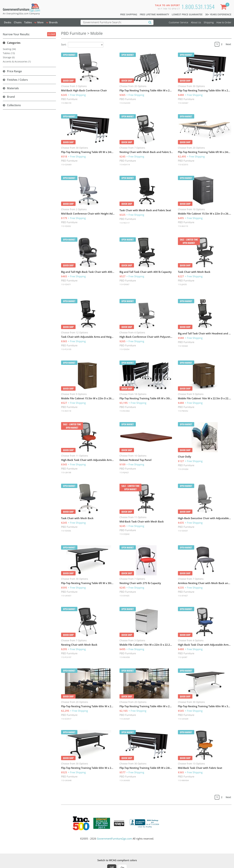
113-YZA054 (124, 349)
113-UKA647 (125, 719)
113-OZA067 (183, 103)
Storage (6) (9, 57)
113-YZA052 (66, 226)
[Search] (150, 22)
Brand (11, 97)
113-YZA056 (66, 531)
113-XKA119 (183, 226)
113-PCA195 (66, 349)
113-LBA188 (66, 472)
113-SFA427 (183, 596)
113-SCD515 (183, 165)
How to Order (224, 22)
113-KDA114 (125, 165)
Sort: (64, 44)
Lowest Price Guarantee (187, 14)
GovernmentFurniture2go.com (114, 839)
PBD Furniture (69, 99)
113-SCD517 (66, 719)
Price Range (14, 71)
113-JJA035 (182, 284)
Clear (52, 34)
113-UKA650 (125, 780)
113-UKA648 (66, 780)
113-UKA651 (66, 596)
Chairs (18, 22)
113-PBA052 (183, 411)
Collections (14, 105)
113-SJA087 (183, 657)
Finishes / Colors (17, 80)
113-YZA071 (66, 284)
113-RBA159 (66, 103)
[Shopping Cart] (224, 8)
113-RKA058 (125, 657)
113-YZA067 (124, 284)
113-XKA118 (66, 411)
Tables (28, 22)
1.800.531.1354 (198, 7)
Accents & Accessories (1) (17, 62)
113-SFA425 (124, 596)
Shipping (209, 22)
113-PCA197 (66, 657)
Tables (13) (9, 53)
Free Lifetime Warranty (154, 14)
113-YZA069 (183, 346)
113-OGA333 (125, 103)
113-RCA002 (125, 411)
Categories (14, 43)
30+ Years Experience (218, 14)
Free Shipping (129, 14)
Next (228, 44)
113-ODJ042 (124, 534)
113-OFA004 (183, 469)
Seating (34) (9, 49)
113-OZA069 (66, 165)
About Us (196, 22)
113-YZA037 (183, 531)
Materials (13, 88)
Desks (8, 22)
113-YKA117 (124, 223)
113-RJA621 (124, 472)
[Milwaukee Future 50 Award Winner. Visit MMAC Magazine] (119, 823)
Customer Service (178, 22)
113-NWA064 (183, 780)
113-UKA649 (183, 719)
